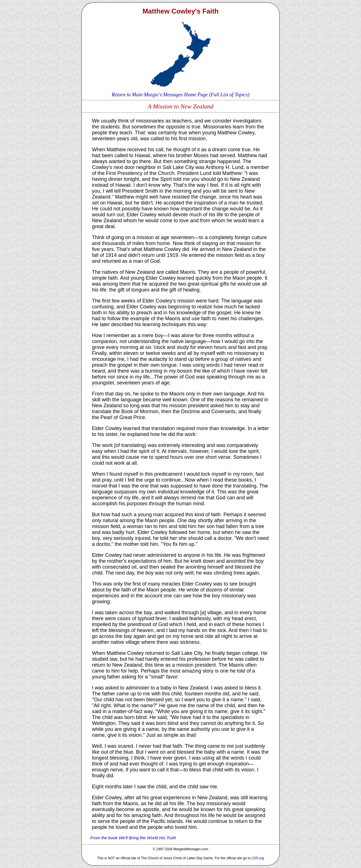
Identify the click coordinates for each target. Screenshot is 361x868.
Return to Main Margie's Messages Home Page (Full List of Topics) (180, 95)
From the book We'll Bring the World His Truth (133, 838)
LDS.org (258, 858)
